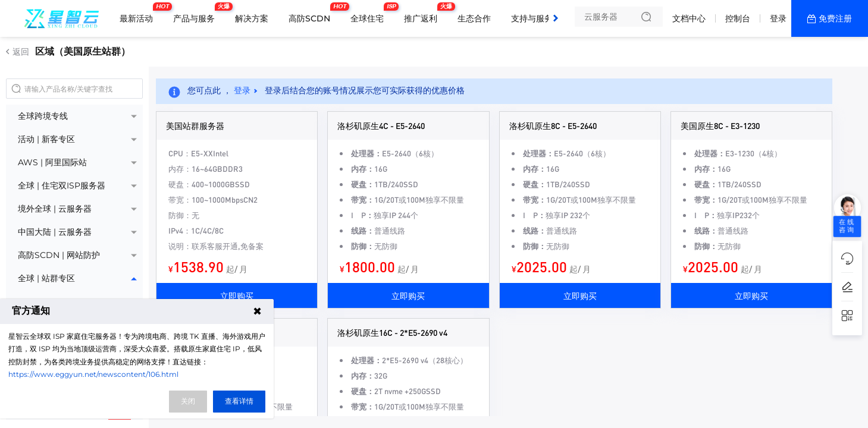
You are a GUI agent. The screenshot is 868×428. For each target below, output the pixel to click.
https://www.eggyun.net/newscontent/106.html (93, 374)
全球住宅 (370, 14)
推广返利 (424, 14)
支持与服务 (532, 18)
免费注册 (835, 18)
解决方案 (252, 18)
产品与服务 (197, 14)
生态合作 (474, 18)
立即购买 (237, 295)
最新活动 (139, 14)
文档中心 (689, 18)
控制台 (738, 18)
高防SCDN (312, 14)
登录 (778, 18)
